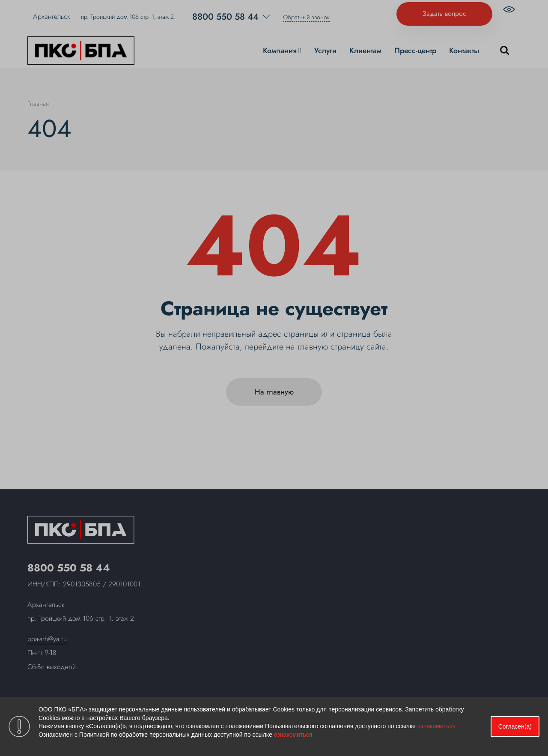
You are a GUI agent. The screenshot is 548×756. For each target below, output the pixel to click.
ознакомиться (436, 726)
